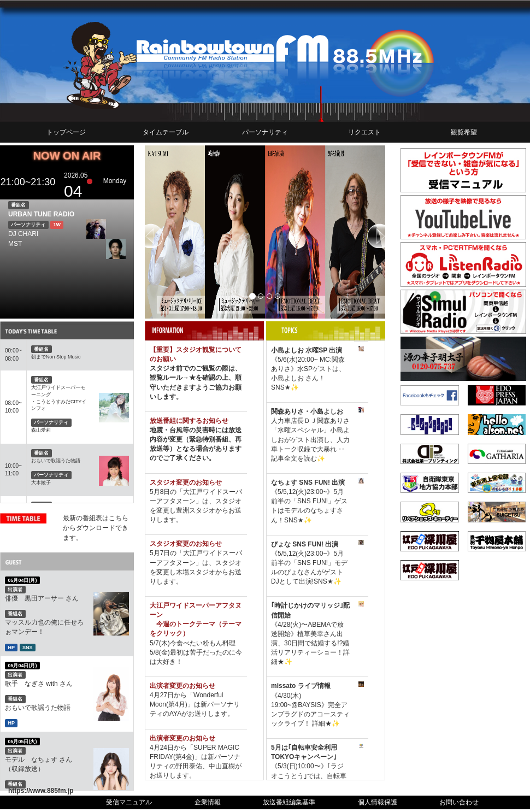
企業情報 (208, 802)
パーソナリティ (265, 132)
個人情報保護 (378, 802)
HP (11, 647)
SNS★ (281, 387)
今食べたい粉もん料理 (203, 643)
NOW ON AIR (67, 156)
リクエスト (364, 132)
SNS (28, 647)
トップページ (66, 132)
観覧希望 (464, 132)
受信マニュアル (129, 802)
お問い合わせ (459, 802)
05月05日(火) (22, 741)
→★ (189, 378)
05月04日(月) (22, 580)
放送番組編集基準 (289, 802)
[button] (163, 232)
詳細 (318, 723)
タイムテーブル (166, 132)
